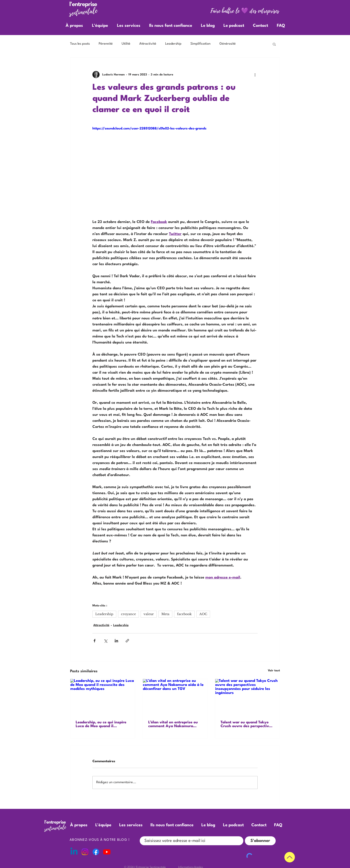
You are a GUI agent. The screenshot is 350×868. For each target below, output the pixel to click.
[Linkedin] (74, 852)
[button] (274, 44)
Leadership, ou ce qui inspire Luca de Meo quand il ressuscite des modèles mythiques (101, 724)
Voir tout (274, 671)
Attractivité (148, 44)
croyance (128, 614)
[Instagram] (85, 852)
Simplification (200, 44)
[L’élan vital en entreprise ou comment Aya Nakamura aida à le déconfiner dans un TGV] (175, 697)
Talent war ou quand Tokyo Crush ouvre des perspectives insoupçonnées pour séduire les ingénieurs (247, 724)
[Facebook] (96, 852)
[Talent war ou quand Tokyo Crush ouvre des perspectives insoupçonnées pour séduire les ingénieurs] (247, 697)
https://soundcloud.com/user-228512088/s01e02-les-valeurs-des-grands (149, 129)
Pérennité (106, 44)
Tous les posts (80, 44)
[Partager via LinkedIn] (116, 641)
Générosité (228, 44)
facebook (184, 614)
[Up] (290, 857)
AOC (203, 614)
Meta (165, 614)
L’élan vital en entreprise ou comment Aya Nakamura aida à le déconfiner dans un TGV (173, 724)
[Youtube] (107, 852)
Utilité (126, 44)
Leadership (173, 44)
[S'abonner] (260, 841)
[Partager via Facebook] (95, 641)
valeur (149, 614)
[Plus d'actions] (255, 75)
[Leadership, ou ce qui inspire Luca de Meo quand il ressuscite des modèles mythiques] (103, 697)
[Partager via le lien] (127, 641)
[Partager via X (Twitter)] (105, 641)
